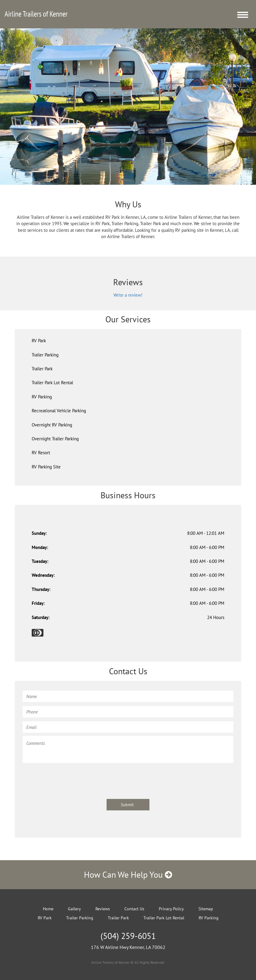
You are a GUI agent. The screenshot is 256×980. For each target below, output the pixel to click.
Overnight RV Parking (52, 425)
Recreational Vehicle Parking (59, 411)
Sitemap (206, 909)
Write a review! (128, 295)
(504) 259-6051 (128, 936)
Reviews (103, 909)
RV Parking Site (46, 467)
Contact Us (134, 909)
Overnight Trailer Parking (55, 439)
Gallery (74, 909)
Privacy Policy (171, 909)
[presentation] (69, 778)
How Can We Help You (128, 875)
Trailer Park (42, 369)
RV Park (39, 341)
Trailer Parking (45, 355)
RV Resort (41, 453)
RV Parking (42, 397)
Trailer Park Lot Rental (52, 383)
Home (48, 909)
